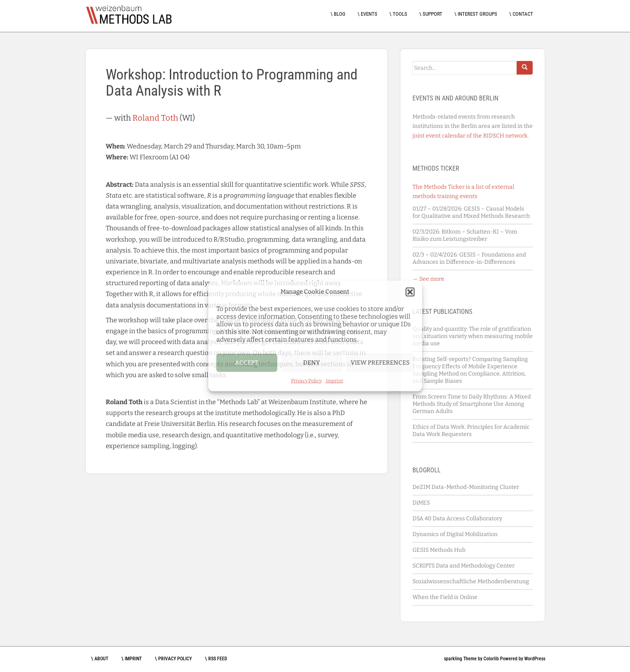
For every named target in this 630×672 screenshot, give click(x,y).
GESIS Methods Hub (439, 550)
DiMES (421, 503)
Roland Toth (155, 118)
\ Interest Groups (476, 14)
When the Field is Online (445, 597)
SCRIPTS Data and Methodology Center (464, 566)
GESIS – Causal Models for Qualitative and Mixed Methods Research (471, 212)
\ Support (431, 14)
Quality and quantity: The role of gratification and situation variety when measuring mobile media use (473, 336)
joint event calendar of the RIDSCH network (470, 136)
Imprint (334, 380)
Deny (312, 363)
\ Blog (338, 14)
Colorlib (491, 659)
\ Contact (521, 14)
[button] (410, 292)
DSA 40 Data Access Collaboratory (457, 519)
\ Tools (398, 14)
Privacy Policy (306, 380)
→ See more (428, 279)
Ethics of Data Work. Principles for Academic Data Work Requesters (471, 431)
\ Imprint (132, 659)
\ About (100, 659)
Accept (247, 363)
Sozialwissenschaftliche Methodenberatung (471, 581)
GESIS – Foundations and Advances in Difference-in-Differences (469, 258)
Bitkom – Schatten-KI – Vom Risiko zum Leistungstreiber (465, 235)
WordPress (535, 659)
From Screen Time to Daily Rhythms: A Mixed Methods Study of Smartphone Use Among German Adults (472, 404)
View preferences (380, 363)
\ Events (367, 14)
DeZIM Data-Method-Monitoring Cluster (466, 487)
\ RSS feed (216, 659)
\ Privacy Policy (173, 659)
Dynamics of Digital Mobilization (455, 534)
